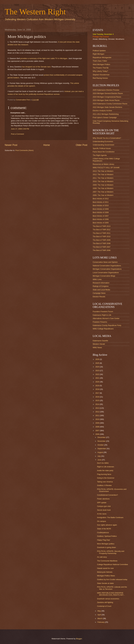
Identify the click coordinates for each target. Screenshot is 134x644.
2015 (98, 400)
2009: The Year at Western (103, 185)
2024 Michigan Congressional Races (107, 97)
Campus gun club (104, 506)
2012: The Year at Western (103, 174)
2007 (98, 431)
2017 (98, 393)
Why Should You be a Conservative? (107, 138)
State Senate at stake (105, 583)
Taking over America (105, 482)
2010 (98, 419)
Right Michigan (98, 54)
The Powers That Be (101, 68)
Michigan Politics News (106, 576)
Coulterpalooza (103, 532)
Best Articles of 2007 (101, 216)
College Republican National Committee (112, 564)
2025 (98, 363)
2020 (98, 382)
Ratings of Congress (101, 286)
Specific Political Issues (102, 148)
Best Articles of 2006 (101, 219)
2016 (98, 397)
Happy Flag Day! (104, 540)
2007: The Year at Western (103, 192)
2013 (98, 408)
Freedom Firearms (100, 322)
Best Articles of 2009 (101, 209)
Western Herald (99, 344)
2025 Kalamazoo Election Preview (106, 90)
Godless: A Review (104, 485)
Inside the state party (105, 470)
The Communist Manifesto (107, 561)
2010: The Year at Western (103, 181)
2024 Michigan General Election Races (108, 93)
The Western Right (35, 12)
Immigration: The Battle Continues (110, 517)
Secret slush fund (104, 510)
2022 (98, 374)
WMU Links (97, 279)
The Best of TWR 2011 (102, 233)
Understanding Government (103, 145)
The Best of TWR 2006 (102, 250)
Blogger (79, 639)
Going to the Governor (106, 478)
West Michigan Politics (101, 64)
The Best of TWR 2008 (102, 243)
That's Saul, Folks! (100, 61)
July (99, 456)
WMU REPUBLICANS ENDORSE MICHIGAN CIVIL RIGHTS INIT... (111, 594)
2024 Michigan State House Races (106, 100)
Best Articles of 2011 (101, 202)
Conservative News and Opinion (105, 262)
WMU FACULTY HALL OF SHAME (106, 168)
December (102, 437)
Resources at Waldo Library (103, 164)
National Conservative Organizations (107, 266)
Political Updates (99, 51)
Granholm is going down (106, 547)
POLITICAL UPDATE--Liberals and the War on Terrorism (112, 588)
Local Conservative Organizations (106, 273)
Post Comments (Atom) (24, 150)
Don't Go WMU (103, 463)
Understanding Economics (103, 141)
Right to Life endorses (106, 467)
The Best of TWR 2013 (102, 226)
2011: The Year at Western (103, 178)
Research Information (101, 283)
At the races (102, 514)
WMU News (97, 348)
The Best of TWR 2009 (102, 240)
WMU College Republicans (103, 329)
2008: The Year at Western (103, 188)
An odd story (102, 557)
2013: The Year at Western (103, 171)
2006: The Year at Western (103, 195)
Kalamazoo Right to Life (102, 315)
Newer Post (11, 145)
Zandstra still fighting (105, 602)
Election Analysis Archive (102, 111)
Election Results (99, 297)
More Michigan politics (106, 544)
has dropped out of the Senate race (36, 67)
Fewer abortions (103, 499)
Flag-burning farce (104, 474)
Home (47, 145)
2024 (98, 367)
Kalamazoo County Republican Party (107, 325)
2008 (98, 427)
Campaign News (99, 293)
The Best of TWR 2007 (102, 247)
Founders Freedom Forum (103, 312)
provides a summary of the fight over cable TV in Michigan (44, 58)
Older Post (82, 145)
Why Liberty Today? (100, 71)
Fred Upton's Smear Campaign (105, 117)
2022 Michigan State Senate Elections (107, 107)
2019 (98, 386)
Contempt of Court (104, 606)
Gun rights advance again (107, 525)
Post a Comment (17, 134)
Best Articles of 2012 (101, 199)
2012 (98, 412)
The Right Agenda (100, 155)
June (100, 460)
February (101, 622)
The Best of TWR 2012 (102, 230)
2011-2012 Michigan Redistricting (106, 114)
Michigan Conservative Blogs (104, 276)
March (100, 618)
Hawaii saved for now (105, 568)
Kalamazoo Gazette (100, 341)
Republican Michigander (102, 57)
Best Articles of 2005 (101, 223)
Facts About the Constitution (104, 152)
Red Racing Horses (100, 78)
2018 (98, 389)
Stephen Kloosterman (101, 75)
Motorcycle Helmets (105, 572)
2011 (98, 415)
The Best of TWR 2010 (102, 236)
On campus (102, 521)
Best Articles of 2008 (101, 212)
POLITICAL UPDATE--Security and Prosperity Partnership (111, 552)
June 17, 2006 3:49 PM (20, 129)
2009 (98, 423)
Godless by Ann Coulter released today (112, 579)
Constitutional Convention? (107, 495)
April (99, 615)
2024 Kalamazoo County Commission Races (110, 104)
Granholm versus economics (108, 599)
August (100, 452)
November (102, 441)
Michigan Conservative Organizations (107, 269)
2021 (98, 378)
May (99, 611)
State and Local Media (101, 290)
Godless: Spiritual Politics (107, 536)
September (102, 449)
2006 (98, 434)
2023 (98, 371)
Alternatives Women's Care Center (106, 318)
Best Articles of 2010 (101, 205)
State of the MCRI (104, 529)
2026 (98, 359)
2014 (98, 404)
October (101, 445)
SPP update (102, 503)
